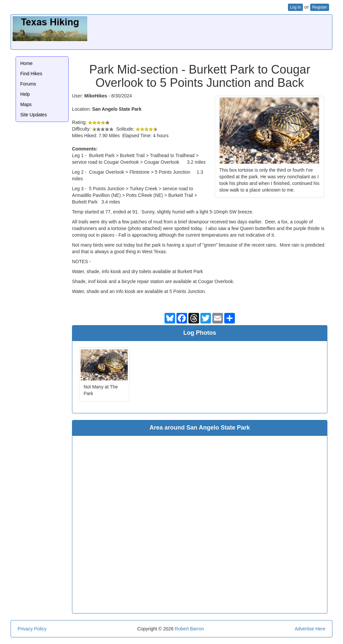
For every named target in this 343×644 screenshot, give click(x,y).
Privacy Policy (32, 629)
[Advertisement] (210, 31)
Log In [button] (295, 7)
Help (25, 94)
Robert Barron (189, 629)
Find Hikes (31, 74)
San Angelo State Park (117, 109)
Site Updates (34, 115)
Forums (28, 84)
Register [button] (320, 7)
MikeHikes (96, 96)
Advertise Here (310, 629)
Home (26, 63)
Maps (26, 104)
